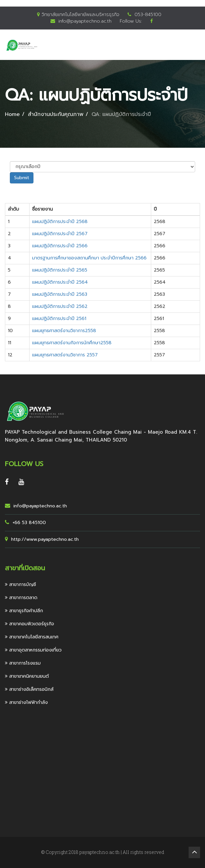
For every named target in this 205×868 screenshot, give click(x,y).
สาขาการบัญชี (20, 585)
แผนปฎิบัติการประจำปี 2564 (60, 282)
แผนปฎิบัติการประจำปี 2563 (60, 294)
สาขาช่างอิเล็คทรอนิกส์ (29, 689)
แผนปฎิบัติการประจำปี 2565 (60, 270)
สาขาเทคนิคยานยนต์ (27, 676)
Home (12, 114)
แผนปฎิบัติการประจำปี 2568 (60, 222)
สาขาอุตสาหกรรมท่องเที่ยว (33, 650)
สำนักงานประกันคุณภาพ (56, 114)
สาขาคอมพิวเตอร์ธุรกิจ (30, 624)
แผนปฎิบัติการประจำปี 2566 (60, 246)
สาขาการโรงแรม (23, 663)
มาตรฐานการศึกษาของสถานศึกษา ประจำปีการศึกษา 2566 (89, 258)
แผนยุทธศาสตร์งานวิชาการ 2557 (65, 355)
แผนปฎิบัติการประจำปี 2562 (60, 306)
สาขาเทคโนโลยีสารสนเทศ (32, 637)
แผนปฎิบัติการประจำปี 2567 (60, 234)
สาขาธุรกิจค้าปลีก (24, 611)
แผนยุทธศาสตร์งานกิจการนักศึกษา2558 (72, 343)
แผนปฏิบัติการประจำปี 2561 (59, 319)
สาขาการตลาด (21, 598)
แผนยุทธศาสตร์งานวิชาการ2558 (64, 331)
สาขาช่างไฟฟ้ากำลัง (26, 702)
